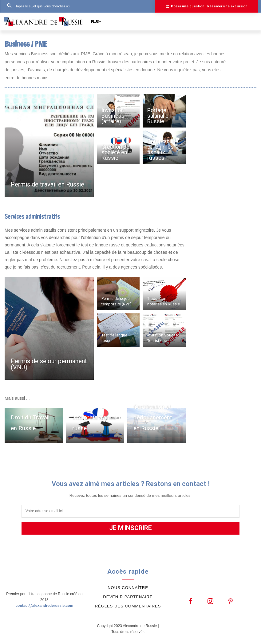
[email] (130, 511)
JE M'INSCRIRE (131, 528)
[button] (36, 6)
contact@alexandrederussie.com (44, 604)
